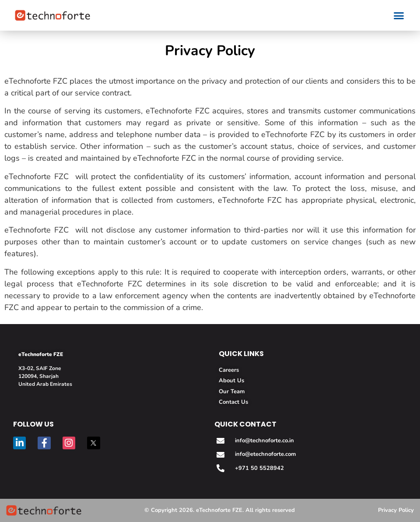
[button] (399, 15)
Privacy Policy (396, 510)
